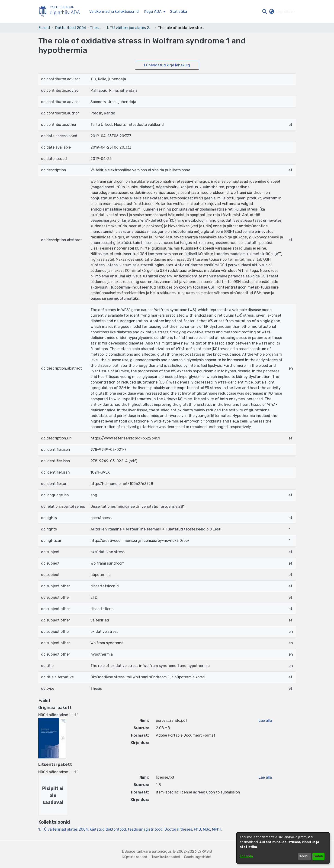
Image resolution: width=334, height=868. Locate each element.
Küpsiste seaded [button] (135, 857)
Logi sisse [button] (285, 11)
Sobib (318, 856)
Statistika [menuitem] (178, 11)
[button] (265, 12)
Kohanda (246, 856)
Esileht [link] (44, 28)
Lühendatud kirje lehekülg (167, 65)
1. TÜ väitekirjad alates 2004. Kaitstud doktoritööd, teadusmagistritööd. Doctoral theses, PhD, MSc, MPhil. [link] (130, 28)
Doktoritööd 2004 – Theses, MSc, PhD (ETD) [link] (78, 28)
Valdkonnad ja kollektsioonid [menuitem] (114, 11)
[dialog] (283, 848)
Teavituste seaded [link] (166, 857)
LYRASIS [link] (205, 851)
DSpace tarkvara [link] (136, 851)
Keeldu (304, 856)
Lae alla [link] (265, 720)
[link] (130, 829)
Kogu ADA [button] (153, 11)
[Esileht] (61, 12)
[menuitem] (154, 12)
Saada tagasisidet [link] (198, 857)
